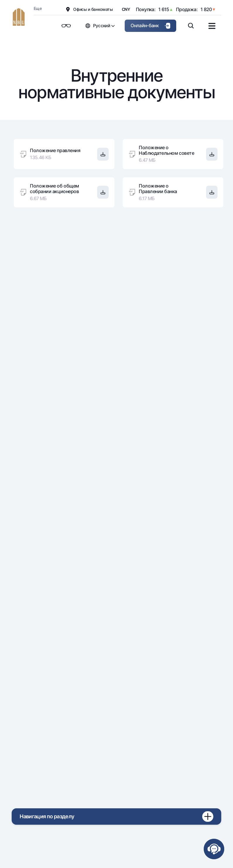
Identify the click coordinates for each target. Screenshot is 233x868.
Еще (38, 8)
